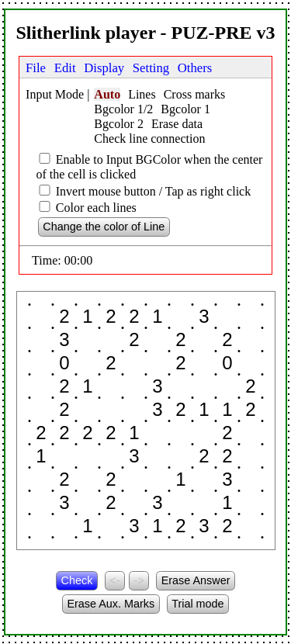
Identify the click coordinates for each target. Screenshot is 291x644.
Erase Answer (196, 580)
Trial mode (197, 604)
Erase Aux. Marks (111, 604)
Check (77, 580)
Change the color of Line (104, 227)
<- (114, 580)
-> (139, 580)
